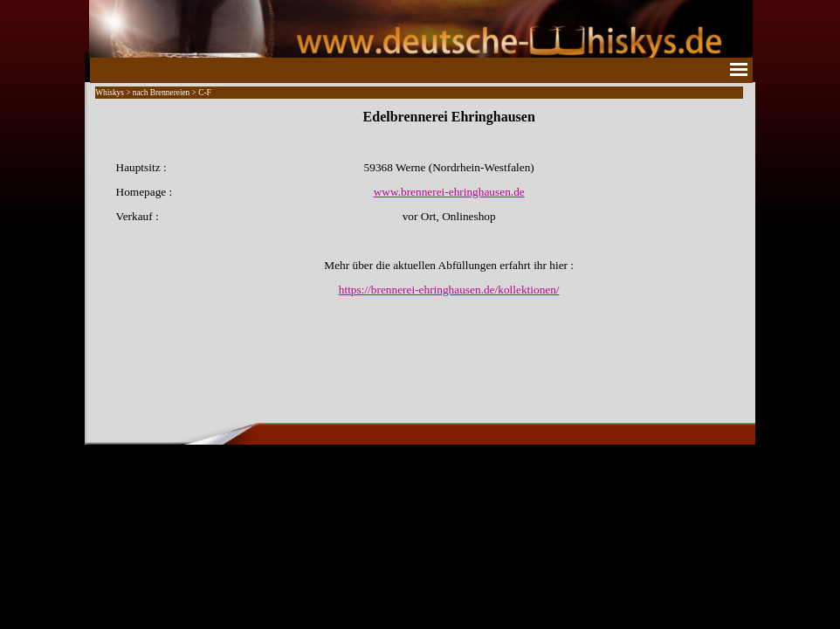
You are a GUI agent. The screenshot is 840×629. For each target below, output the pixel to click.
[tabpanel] (420, 203)
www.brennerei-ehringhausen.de (449, 192)
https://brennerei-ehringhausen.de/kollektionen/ (449, 290)
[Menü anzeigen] (739, 69)
